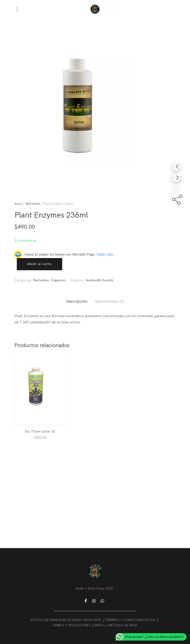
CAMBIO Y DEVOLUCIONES (71, 625)
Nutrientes (33, 204)
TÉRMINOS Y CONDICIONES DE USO (130, 620)
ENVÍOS (100, 625)
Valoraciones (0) (110, 302)
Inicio (18, 204)
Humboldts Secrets (99, 280)
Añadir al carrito (39, 264)
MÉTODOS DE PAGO (123, 625)
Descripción (77, 302)
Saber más (105, 254)
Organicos (58, 280)
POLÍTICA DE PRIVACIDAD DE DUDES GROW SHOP (66, 620)
